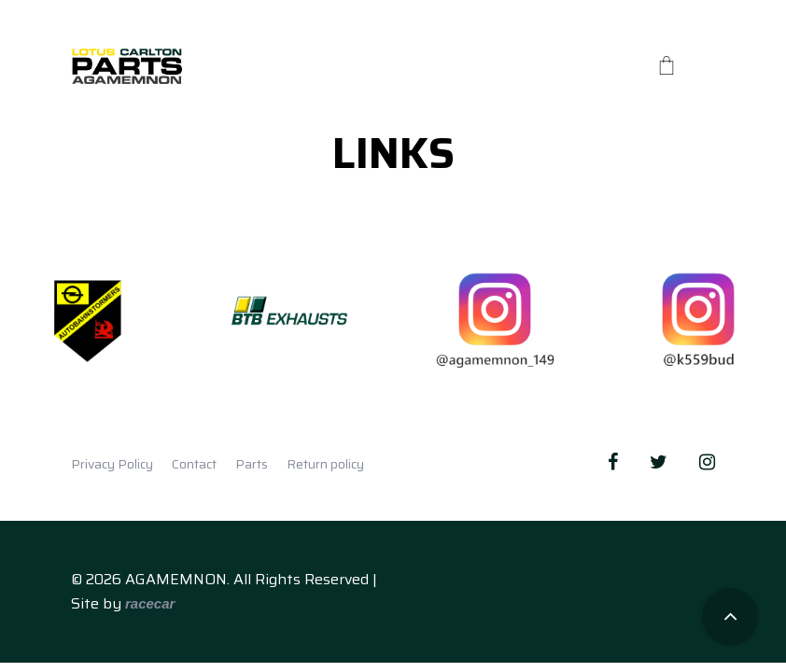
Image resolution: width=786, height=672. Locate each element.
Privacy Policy (112, 464)
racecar (150, 603)
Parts (252, 464)
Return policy (325, 464)
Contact (194, 464)
